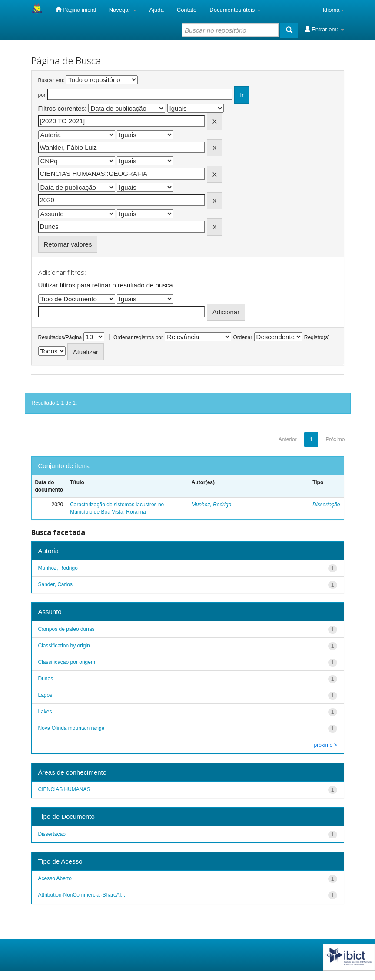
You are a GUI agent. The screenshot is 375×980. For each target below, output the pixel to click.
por (42, 95)
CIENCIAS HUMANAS (64, 789)
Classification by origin (64, 646)
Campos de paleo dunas (66, 629)
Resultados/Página (60, 337)
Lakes (45, 712)
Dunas (46, 679)
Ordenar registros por (138, 337)
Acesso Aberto (55, 878)
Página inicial (76, 10)
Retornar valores (68, 244)
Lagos (45, 695)
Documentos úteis (235, 10)
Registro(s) (317, 337)
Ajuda (157, 10)
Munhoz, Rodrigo (211, 505)
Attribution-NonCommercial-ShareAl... (82, 895)
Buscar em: (51, 80)
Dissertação (326, 505)
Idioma (333, 10)
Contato (187, 10)
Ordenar (242, 337)
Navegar (123, 10)
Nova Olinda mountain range (71, 728)
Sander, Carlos (55, 584)
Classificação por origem (67, 662)
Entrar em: (324, 29)
